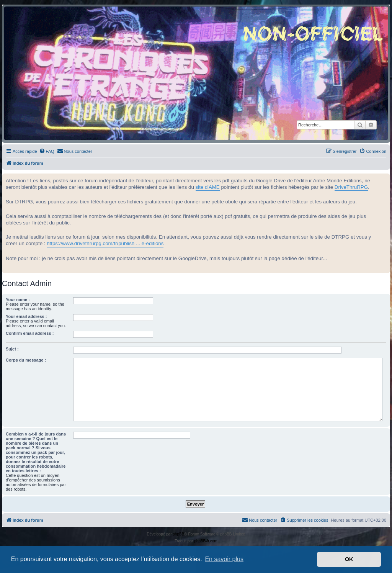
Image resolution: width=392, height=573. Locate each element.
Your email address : (26, 316)
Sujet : (12, 349)
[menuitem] (47, 151)
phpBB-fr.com (206, 541)
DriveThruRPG (351, 187)
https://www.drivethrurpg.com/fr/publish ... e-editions (105, 243)
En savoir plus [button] (224, 559)
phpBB (178, 534)
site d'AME (208, 187)
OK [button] (349, 559)
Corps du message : (26, 360)
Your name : (18, 300)
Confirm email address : (30, 333)
